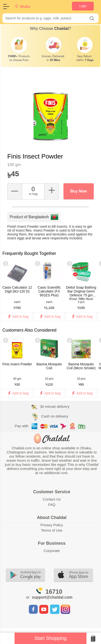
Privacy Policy (52, 525)
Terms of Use (52, 530)
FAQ (52, 505)
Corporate (52, 551)
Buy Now (78, 191)
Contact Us (52, 499)
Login (83, 6)
